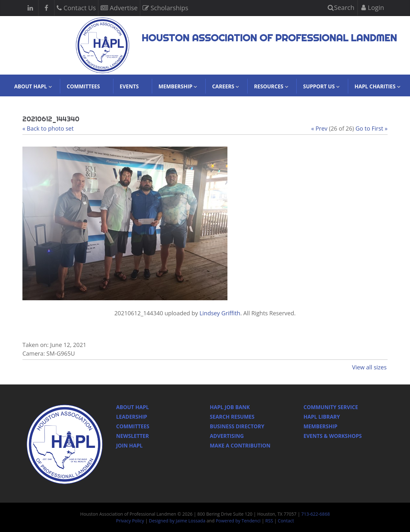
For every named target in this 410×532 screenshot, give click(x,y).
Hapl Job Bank (230, 407)
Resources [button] (269, 86)
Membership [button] (176, 86)
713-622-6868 (316, 514)
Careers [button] (223, 86)
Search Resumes (232, 417)
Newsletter (133, 436)
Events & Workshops (333, 436)
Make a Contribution (240, 446)
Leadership (132, 417)
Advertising (227, 436)
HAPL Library (322, 417)
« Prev (319, 128)
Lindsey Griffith (220, 313)
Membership (321, 426)
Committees (83, 86)
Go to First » (372, 128)
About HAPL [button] (30, 86)
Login (373, 8)
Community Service (331, 407)
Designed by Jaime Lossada (177, 521)
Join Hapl (130, 446)
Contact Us (76, 7)
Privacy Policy (130, 521)
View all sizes (369, 367)
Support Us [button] (319, 86)
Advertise (119, 7)
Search (341, 8)
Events (129, 86)
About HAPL (133, 407)
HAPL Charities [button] (375, 86)
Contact (286, 521)
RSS (269, 521)
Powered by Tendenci (238, 521)
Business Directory (237, 426)
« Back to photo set (48, 128)
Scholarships (165, 7)
